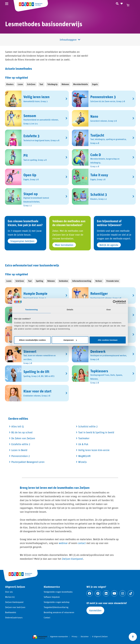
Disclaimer (85, 637)
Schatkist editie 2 (88, 426)
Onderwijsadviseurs (14, 617)
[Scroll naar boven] (133, 637)
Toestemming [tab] (31, 309)
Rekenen (65, 84)
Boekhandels (11, 612)
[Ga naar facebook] (90, 593)
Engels (95, 84)
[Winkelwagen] (129, 5)
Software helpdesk (52, 597)
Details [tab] (70, 309)
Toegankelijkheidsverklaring (56, 607)
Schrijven (31, 84)
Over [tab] (109, 309)
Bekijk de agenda (109, 245)
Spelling (40, 281)
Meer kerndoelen (64, 245)
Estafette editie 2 (21, 444)
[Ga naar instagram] (122, 593)
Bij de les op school (22, 432)
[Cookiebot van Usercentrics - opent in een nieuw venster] (115, 302)
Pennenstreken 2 (21, 456)
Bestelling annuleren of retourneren (59, 612)
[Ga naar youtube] (114, 593)
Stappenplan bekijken (22, 241)
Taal (41, 84)
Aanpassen (70, 340)
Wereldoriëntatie (81, 84)
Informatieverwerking (82, 281)
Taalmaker (84, 438)
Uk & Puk (83, 444)
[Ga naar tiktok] (131, 593)
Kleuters (10, 84)
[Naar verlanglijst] (122, 3)
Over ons (9, 592)
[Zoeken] (117, 3)
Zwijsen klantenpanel (14, 602)
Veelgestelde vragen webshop (57, 602)
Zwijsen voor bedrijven (15, 607)
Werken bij (10, 597)
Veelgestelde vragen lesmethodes (58, 592)
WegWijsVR (84, 456)
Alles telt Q (17, 426)
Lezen (20, 84)
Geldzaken (63, 281)
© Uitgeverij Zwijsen (100, 637)
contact (82, 543)
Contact (47, 617)
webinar (63, 543)
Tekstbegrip (52, 84)
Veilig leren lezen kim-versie (94, 450)
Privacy (75, 637)
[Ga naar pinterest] (98, 593)
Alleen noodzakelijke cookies (32, 340)
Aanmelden (95, 610)
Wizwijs (82, 462)
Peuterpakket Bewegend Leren (28, 462)
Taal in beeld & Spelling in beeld (96, 432)
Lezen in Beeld (19, 450)
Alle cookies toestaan (108, 340)
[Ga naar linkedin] (106, 593)
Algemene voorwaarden (59, 637)
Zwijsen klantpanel (73, 559)
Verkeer (99, 281)
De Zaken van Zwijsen (23, 438)
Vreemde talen (113, 281)
